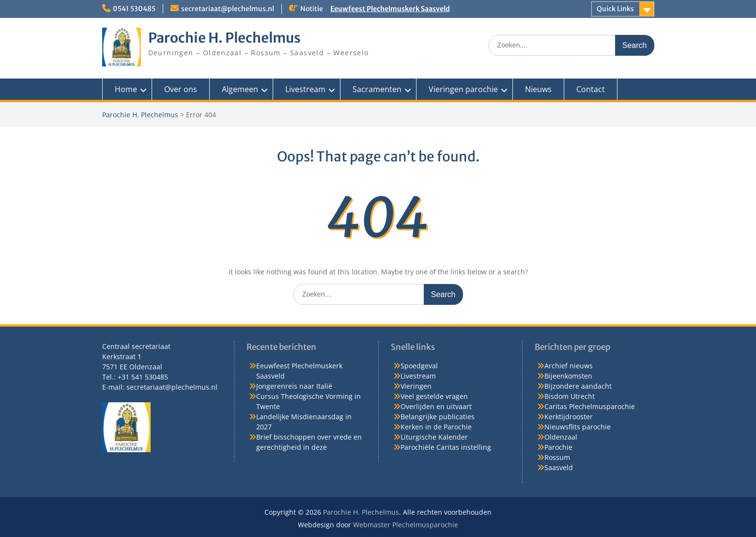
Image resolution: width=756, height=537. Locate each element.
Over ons (181, 89)
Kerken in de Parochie (436, 427)
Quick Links (615, 9)
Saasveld (559, 467)
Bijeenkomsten (568, 376)
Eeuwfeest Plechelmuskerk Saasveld (390, 9)
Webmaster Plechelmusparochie (406, 525)
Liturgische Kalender (434, 437)
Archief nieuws (569, 366)
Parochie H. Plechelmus (224, 38)
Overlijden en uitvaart (436, 406)
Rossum (557, 457)
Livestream (305, 89)
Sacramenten (377, 89)
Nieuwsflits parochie (578, 427)
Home (126, 89)
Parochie (558, 447)
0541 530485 (134, 9)
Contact (591, 89)
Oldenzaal (561, 437)
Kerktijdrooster (569, 417)
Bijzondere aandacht (578, 386)
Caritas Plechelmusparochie (590, 406)
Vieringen (416, 386)
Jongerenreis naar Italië (294, 386)
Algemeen (240, 89)
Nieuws (538, 89)
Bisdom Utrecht (570, 396)
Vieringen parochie (463, 89)
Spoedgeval (419, 366)
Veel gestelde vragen (434, 396)
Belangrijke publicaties (438, 417)
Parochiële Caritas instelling (446, 447)
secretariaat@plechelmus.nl (228, 9)
